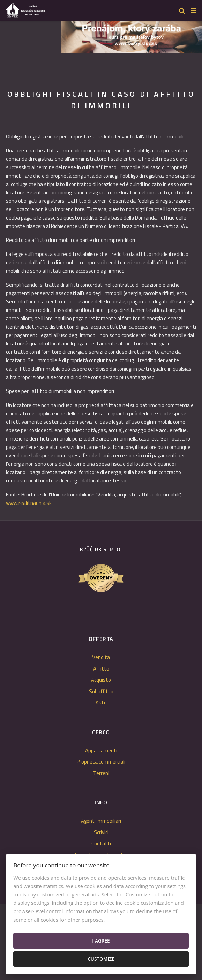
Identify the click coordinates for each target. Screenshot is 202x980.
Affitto (101, 669)
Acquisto (101, 680)
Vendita (101, 657)
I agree (101, 941)
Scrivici (101, 832)
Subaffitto (101, 691)
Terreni (101, 773)
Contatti (101, 843)
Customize (101, 959)
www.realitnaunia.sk (29, 503)
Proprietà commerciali (101, 762)
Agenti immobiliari (101, 821)
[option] (131, 35)
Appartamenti (101, 750)
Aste (101, 703)
